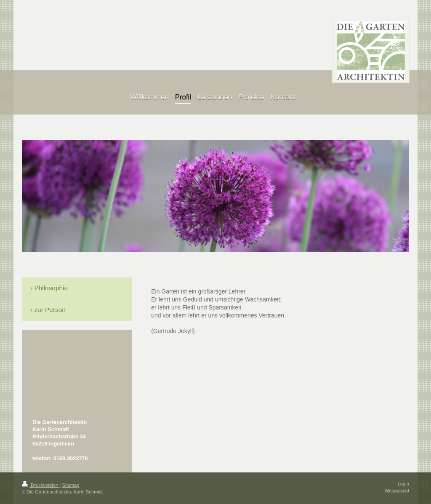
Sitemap (71, 485)
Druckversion (41, 485)
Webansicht (397, 491)
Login (403, 484)
